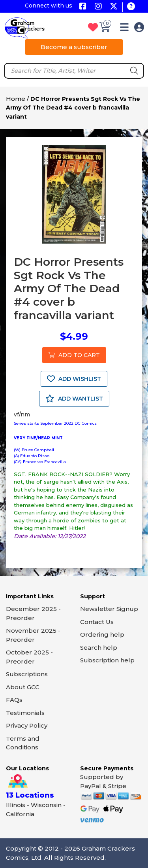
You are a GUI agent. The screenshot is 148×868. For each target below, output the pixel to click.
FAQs (14, 700)
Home (16, 99)
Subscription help (107, 660)
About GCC (23, 687)
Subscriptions (27, 674)
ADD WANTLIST (74, 399)
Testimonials (25, 713)
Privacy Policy (27, 725)
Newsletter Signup (109, 609)
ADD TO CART (74, 355)
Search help (99, 648)
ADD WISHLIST (74, 379)
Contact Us (97, 622)
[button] (124, 29)
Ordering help (102, 634)
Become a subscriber (74, 47)
